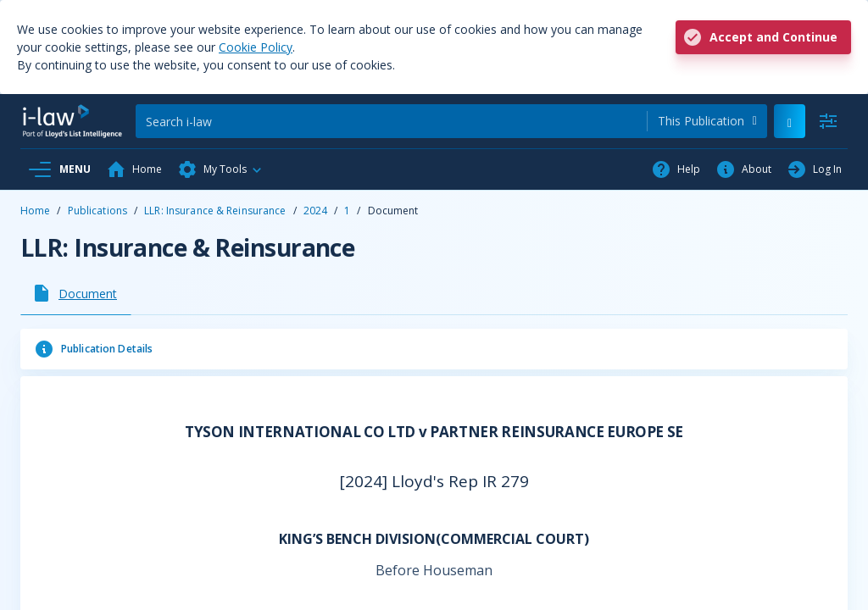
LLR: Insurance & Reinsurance (215, 211)
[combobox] (707, 121)
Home (35, 211)
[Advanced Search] (828, 121)
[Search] (391, 121)
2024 (315, 211)
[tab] (76, 293)
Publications (97, 211)
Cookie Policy (256, 47)
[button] (220, 169)
